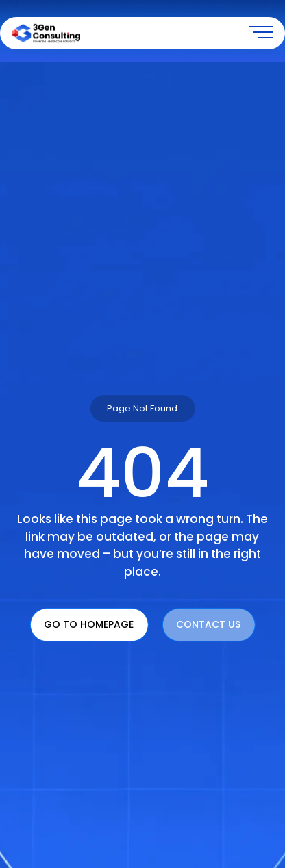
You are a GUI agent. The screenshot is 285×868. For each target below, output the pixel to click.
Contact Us (208, 625)
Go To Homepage (89, 625)
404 (142, 474)
